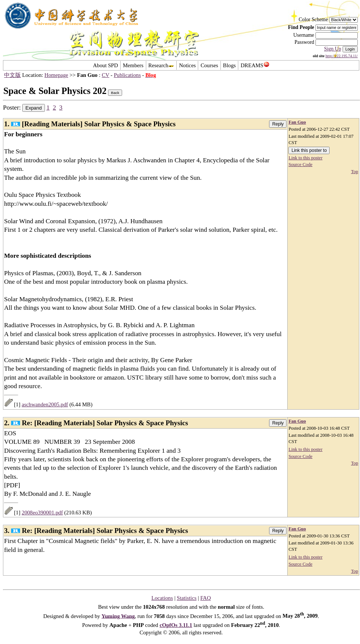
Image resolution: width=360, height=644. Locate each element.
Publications (127, 75)
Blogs (229, 65)
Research (161, 65)
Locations (162, 598)
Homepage (56, 75)
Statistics (186, 598)
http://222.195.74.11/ (342, 56)
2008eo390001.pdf (42, 513)
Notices (187, 65)
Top (355, 172)
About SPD (105, 65)
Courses (209, 65)
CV (105, 75)
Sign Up (333, 49)
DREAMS (255, 65)
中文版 (12, 75)
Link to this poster (305, 158)
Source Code (300, 165)
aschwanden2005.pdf (45, 404)
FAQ (206, 598)
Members (133, 65)
